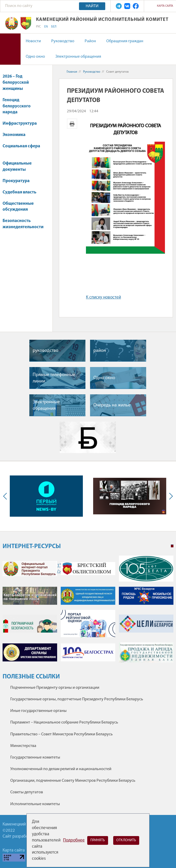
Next (170, 496)
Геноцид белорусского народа (17, 106)
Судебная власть (19, 192)
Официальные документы (17, 167)
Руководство (63, 41)
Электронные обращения (78, 57)
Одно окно (35, 57)
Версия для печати (72, 124)
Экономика (16, 135)
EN (46, 27)
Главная (72, 72)
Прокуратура (19, 181)
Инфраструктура (22, 124)
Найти (92, 6)
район (100, 351)
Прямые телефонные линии (54, 378)
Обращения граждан (125, 41)
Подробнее (74, 840)
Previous (6, 496)
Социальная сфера (21, 149)
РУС (38, 27)
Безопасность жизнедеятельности (23, 227)
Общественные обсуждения (18, 207)
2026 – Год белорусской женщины (16, 83)
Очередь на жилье (112, 405)
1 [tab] (172, 546)
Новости (33, 41)
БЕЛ (54, 27)
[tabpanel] (88, 612)
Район (90, 41)
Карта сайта (165, 6)
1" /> (30, 569)
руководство (46, 351)
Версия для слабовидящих (10, 49)
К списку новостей (103, 297)
